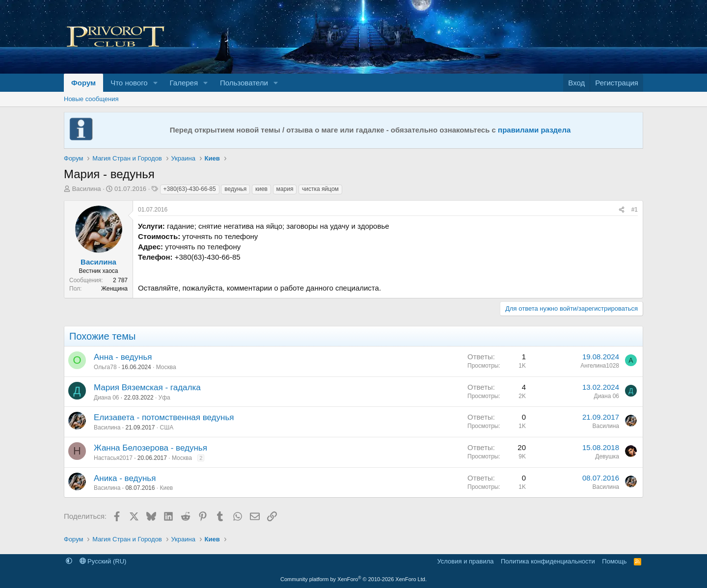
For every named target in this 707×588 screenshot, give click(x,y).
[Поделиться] (622, 210)
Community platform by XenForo (353, 579)
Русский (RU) (103, 561)
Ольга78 (105, 367)
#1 (635, 210)
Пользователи (244, 83)
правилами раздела (534, 130)
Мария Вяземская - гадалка (147, 388)
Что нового (129, 83)
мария (285, 189)
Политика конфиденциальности (548, 561)
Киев (166, 488)
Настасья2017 (113, 458)
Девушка (607, 456)
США (166, 428)
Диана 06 (107, 398)
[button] (156, 83)
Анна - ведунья (123, 357)
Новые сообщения (91, 99)
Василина (87, 189)
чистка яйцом (320, 189)
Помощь (614, 561)
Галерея (184, 83)
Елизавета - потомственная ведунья (164, 417)
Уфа (164, 398)
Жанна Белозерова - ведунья (150, 448)
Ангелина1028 (600, 366)
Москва (166, 367)
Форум (83, 83)
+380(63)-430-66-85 (190, 189)
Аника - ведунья (125, 478)
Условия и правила (465, 561)
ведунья (235, 189)
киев (261, 189)
